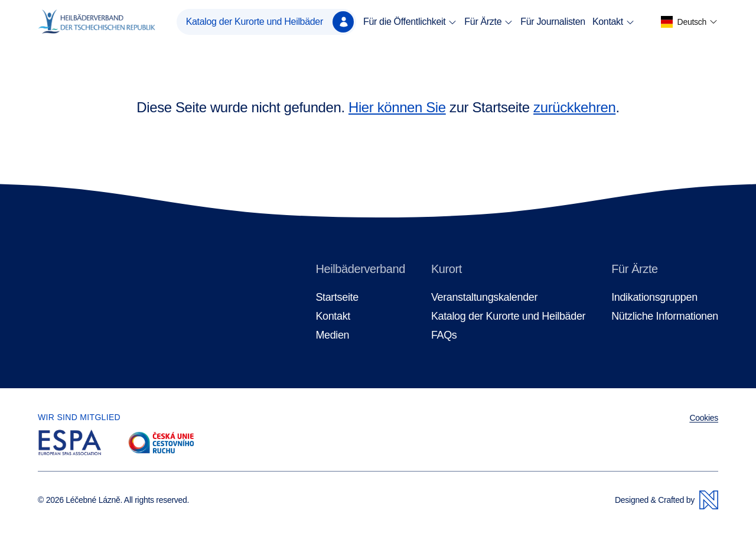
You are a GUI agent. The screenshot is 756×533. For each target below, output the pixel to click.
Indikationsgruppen (654, 298)
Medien (332, 335)
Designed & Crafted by (667, 500)
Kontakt (614, 22)
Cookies (704, 418)
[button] (690, 22)
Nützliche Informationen (665, 316)
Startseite (337, 298)
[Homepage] (97, 22)
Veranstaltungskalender (484, 298)
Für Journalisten (553, 22)
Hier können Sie (397, 107)
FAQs (444, 335)
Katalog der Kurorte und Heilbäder (270, 22)
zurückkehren (574, 107)
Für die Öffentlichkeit (410, 22)
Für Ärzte (489, 22)
